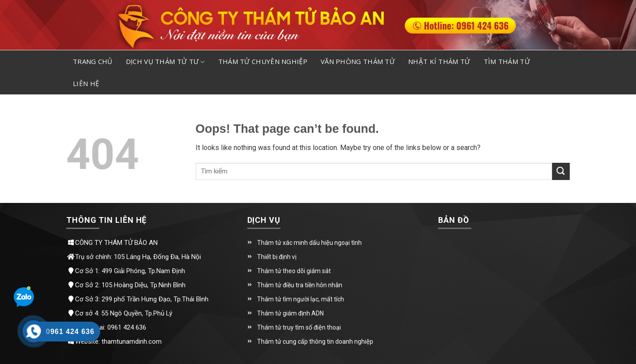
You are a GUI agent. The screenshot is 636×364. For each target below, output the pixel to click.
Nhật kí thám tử (439, 61)
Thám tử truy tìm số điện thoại (299, 327)
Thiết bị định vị (277, 257)
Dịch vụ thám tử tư (165, 62)
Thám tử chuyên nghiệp (263, 61)
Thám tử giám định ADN (290, 313)
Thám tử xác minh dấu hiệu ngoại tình (309, 243)
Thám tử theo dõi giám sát (294, 271)
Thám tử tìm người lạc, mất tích (301, 299)
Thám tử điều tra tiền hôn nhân (300, 285)
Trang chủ (93, 61)
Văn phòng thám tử (358, 61)
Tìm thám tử (507, 61)
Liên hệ (86, 83)
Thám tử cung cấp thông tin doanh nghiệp (315, 341)
